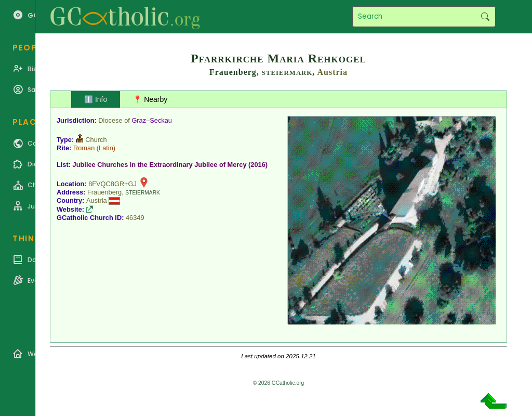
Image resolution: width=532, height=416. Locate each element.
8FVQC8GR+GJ (112, 184)
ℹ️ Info (96, 99)
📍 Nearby (150, 99)
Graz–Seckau (152, 120)
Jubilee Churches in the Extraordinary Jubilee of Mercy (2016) (170, 165)
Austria (332, 72)
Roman (84, 148)
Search (485, 17)
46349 (135, 218)
